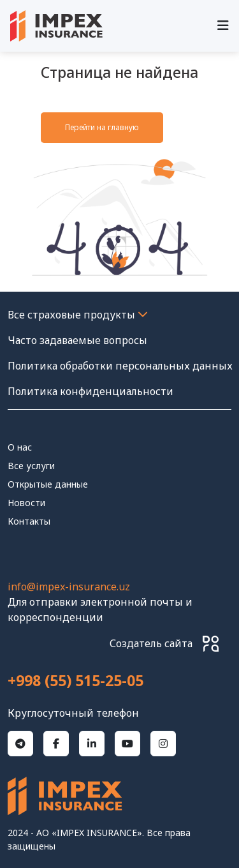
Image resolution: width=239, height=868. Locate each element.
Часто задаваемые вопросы (77, 340)
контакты (29, 521)
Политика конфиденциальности (91, 391)
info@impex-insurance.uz (69, 587)
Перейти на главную (102, 127)
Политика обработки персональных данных (120, 366)
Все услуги (31, 466)
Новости (26, 503)
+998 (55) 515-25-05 (76, 681)
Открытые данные (48, 484)
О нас (20, 447)
